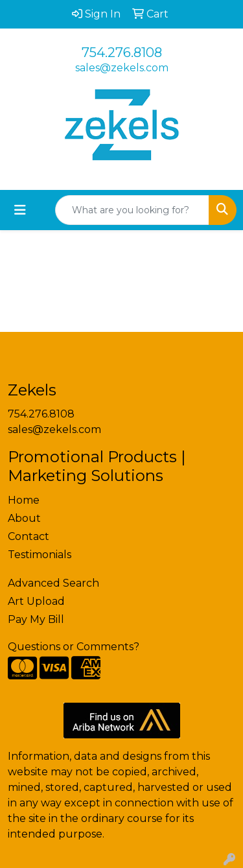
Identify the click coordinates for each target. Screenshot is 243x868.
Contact (29, 536)
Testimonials (40, 555)
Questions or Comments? (74, 647)
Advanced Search (53, 583)
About (24, 518)
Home (24, 500)
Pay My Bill (36, 619)
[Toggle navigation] (20, 210)
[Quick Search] (132, 210)
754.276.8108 (122, 53)
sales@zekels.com (122, 68)
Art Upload (36, 601)
